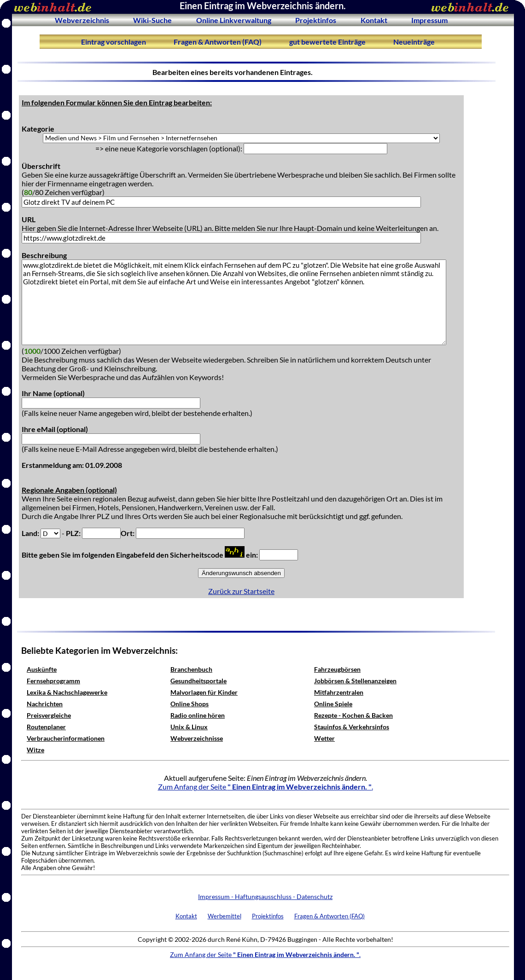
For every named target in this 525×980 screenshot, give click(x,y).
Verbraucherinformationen (66, 738)
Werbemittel (225, 916)
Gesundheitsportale (198, 681)
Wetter (324, 738)
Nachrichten (45, 704)
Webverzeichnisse (197, 738)
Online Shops (190, 704)
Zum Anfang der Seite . (265, 787)
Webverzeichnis (82, 20)
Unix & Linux (189, 727)
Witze (35, 750)
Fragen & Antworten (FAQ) (218, 42)
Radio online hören (198, 715)
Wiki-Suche (152, 20)
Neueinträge (414, 42)
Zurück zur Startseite (241, 591)
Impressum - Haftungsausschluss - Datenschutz (265, 896)
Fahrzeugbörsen (337, 669)
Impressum (429, 20)
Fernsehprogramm (53, 681)
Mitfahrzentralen (339, 692)
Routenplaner (46, 727)
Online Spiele (333, 704)
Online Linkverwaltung (234, 20)
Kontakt (374, 20)
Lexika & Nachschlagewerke (67, 692)
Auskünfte (42, 669)
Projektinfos (316, 20)
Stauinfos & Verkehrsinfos (352, 727)
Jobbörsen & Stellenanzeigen (355, 681)
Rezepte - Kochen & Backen (353, 715)
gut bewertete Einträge (327, 42)
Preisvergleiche (49, 715)
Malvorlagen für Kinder (204, 692)
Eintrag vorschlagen (114, 42)
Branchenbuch (191, 669)
